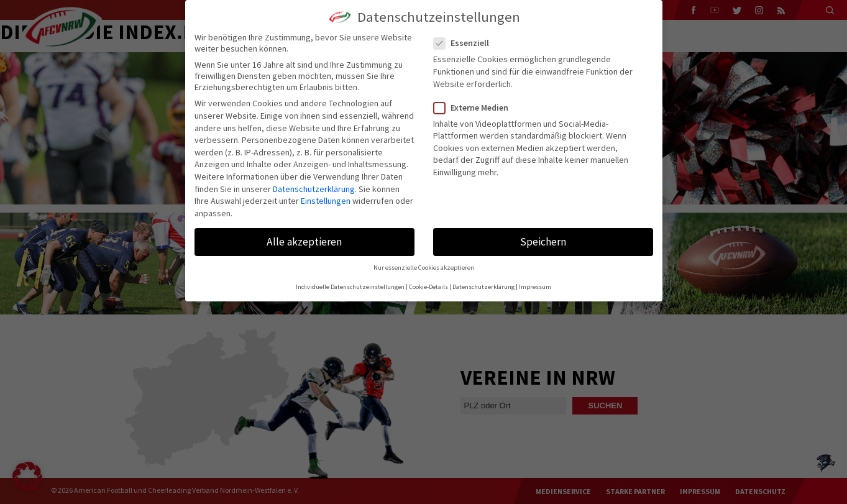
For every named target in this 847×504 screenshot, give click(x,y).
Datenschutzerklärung (314, 189)
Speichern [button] (543, 242)
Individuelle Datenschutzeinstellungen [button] (350, 287)
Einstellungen (326, 201)
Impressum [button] (535, 287)
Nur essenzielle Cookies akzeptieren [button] (424, 268)
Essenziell (466, 43)
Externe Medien (476, 108)
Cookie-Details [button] (428, 287)
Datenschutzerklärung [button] (483, 287)
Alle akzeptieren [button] (304, 242)
